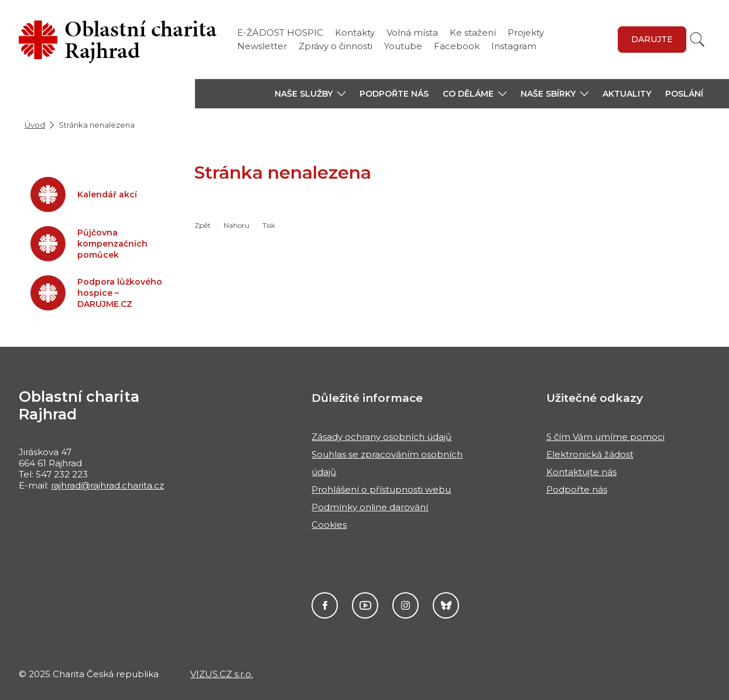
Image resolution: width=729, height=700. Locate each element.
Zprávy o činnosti (336, 46)
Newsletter (262, 46)
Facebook (457, 46)
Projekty (526, 33)
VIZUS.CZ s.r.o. (222, 674)
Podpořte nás (394, 94)
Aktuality (627, 94)
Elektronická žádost (590, 454)
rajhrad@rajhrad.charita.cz (107, 485)
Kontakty (355, 33)
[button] (310, 94)
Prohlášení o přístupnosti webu (381, 489)
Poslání (684, 94)
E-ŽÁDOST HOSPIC (280, 33)
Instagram (514, 46)
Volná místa (412, 33)
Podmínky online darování (370, 507)
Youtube (403, 46)
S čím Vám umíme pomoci (605, 437)
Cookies (329, 525)
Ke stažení (473, 33)
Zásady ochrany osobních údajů (381, 437)
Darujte (652, 39)
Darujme (446, 605)
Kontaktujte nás (581, 472)
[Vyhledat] (697, 40)
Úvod (35, 125)
